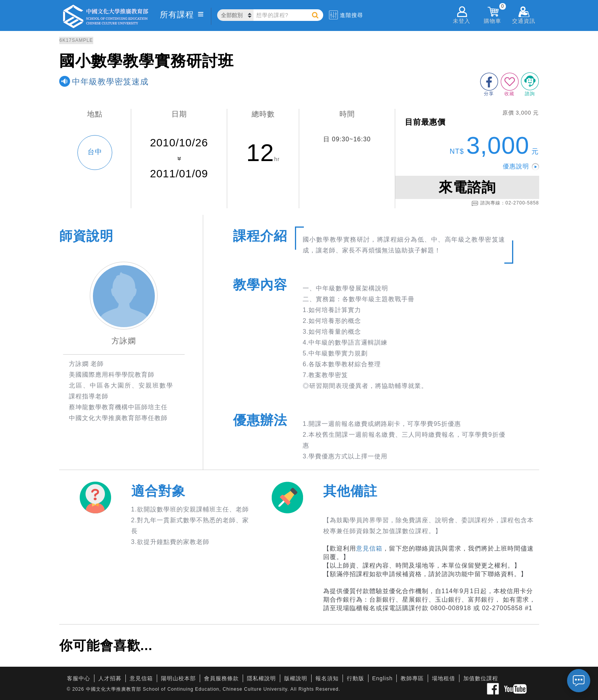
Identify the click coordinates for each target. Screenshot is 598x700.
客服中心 (79, 678)
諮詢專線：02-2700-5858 (505, 203)
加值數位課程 (481, 678)
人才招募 (110, 678)
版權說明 (296, 678)
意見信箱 (369, 548)
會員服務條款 (221, 678)
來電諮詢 (467, 187)
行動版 (356, 678)
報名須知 (327, 678)
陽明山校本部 (178, 678)
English (383, 678)
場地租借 (444, 678)
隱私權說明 (261, 678)
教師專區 (412, 678)
